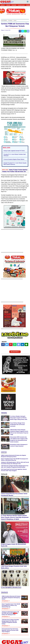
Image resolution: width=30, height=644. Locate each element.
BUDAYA (3, 5)
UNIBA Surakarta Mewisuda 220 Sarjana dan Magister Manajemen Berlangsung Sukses (11, 598)
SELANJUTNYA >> (15, 352)
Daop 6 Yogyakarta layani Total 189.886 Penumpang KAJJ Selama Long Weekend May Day (11, 605)
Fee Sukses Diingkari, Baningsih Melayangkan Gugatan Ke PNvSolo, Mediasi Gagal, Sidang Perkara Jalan (19, 418)
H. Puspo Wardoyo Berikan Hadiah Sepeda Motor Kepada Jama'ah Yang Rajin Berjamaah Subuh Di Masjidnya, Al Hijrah (15, 517)
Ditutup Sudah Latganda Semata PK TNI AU (14, 151)
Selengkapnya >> (6, 601)
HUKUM (8, 5)
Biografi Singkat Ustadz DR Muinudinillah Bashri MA (14, 545)
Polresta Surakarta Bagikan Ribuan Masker (14, 159)
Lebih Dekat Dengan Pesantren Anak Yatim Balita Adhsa (14, 567)
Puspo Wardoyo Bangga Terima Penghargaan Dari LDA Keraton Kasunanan (17, 425)
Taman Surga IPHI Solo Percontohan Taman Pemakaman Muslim (14, 495)
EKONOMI (14, 5)
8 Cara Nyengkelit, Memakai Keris (11, 587)
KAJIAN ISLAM (21, 5)
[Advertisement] (15, 629)
